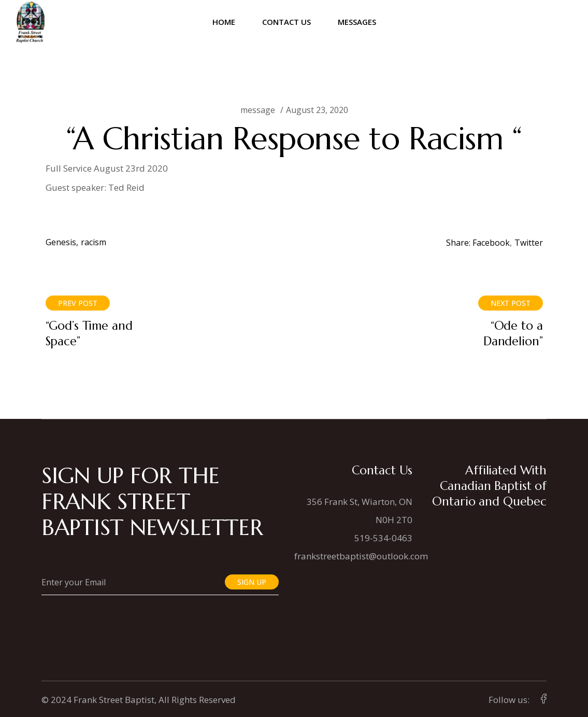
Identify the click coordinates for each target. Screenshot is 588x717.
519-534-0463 (383, 538)
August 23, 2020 (317, 110)
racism (94, 242)
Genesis (61, 242)
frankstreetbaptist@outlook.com (361, 556)
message (258, 110)
